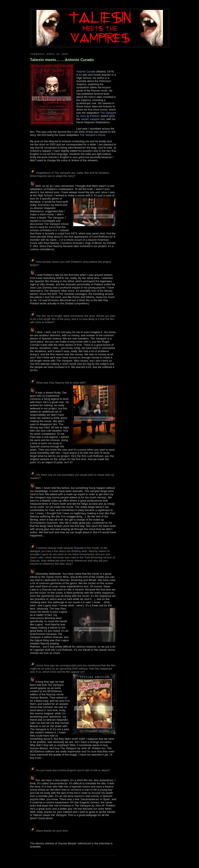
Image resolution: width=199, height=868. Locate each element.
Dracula (79, 548)
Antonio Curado (86, 72)
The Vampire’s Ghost (93, 135)
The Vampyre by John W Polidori (96, 114)
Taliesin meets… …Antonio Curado (62, 60)
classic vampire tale (93, 119)
